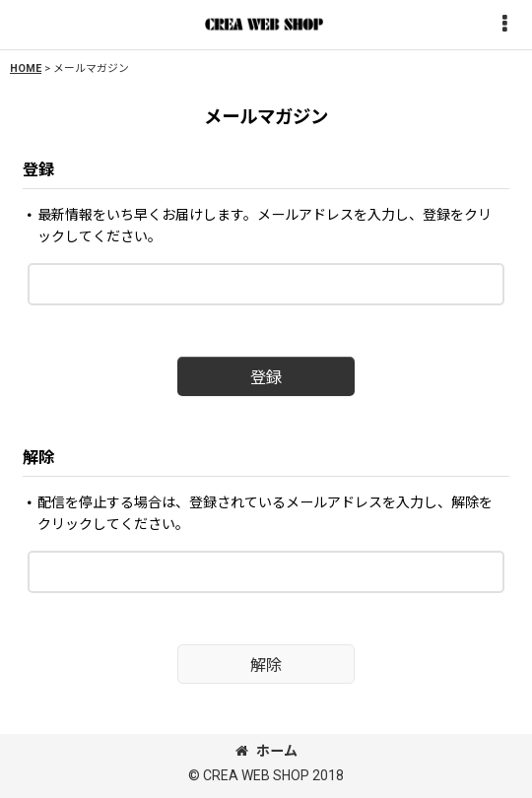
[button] (504, 25)
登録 (38, 170)
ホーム (266, 751)
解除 (38, 458)
